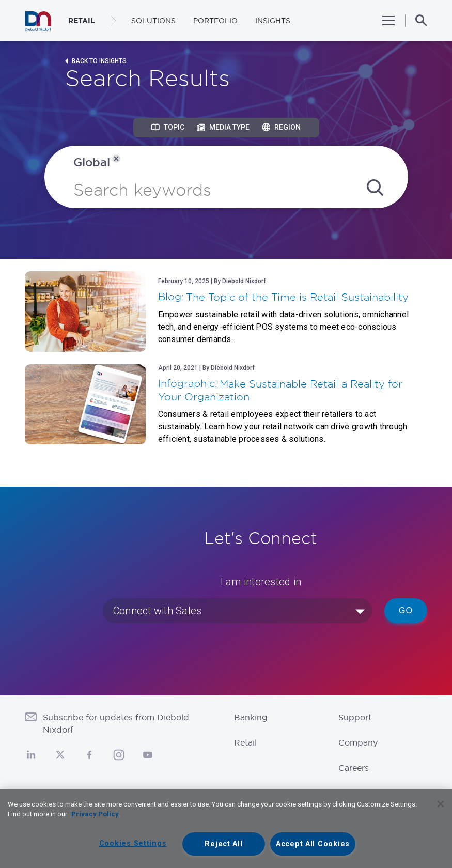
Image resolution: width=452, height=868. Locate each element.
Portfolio (215, 21)
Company (358, 742)
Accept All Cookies (313, 844)
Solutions (153, 21)
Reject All (223, 844)
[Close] (441, 804)
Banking (251, 717)
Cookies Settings (133, 843)
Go (406, 610)
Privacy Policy (95, 814)
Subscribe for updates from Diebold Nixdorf (116, 723)
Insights (273, 21)
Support (355, 717)
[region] (226, 828)
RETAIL (82, 21)
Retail (245, 742)
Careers (354, 768)
